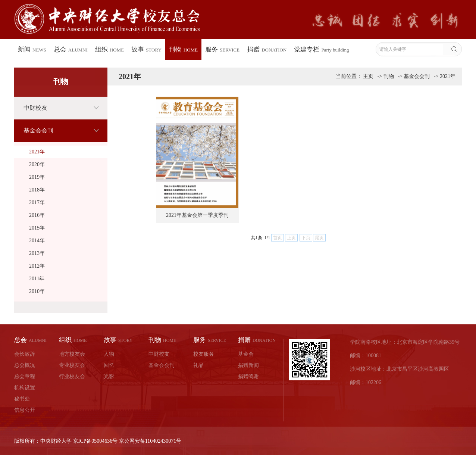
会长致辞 (25, 354)
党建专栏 (321, 49)
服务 (222, 49)
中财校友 (35, 108)
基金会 (246, 354)
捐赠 (267, 49)
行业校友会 (72, 376)
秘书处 (22, 399)
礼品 (198, 365)
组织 (109, 49)
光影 (109, 376)
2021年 (37, 152)
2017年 (37, 202)
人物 (109, 354)
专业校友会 (72, 365)
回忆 (109, 365)
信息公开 (25, 410)
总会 (71, 49)
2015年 (37, 228)
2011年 (37, 279)
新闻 (32, 49)
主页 (368, 76)
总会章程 (25, 376)
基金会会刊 (38, 130)
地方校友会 (72, 354)
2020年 (37, 164)
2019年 (37, 177)
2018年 (37, 190)
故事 (146, 49)
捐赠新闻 (248, 365)
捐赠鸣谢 (248, 376)
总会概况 (25, 365)
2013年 (37, 253)
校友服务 (204, 354)
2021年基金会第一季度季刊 (197, 215)
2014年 (37, 241)
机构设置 (25, 388)
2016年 (37, 215)
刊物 (183, 49)
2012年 (37, 266)
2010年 (37, 291)
